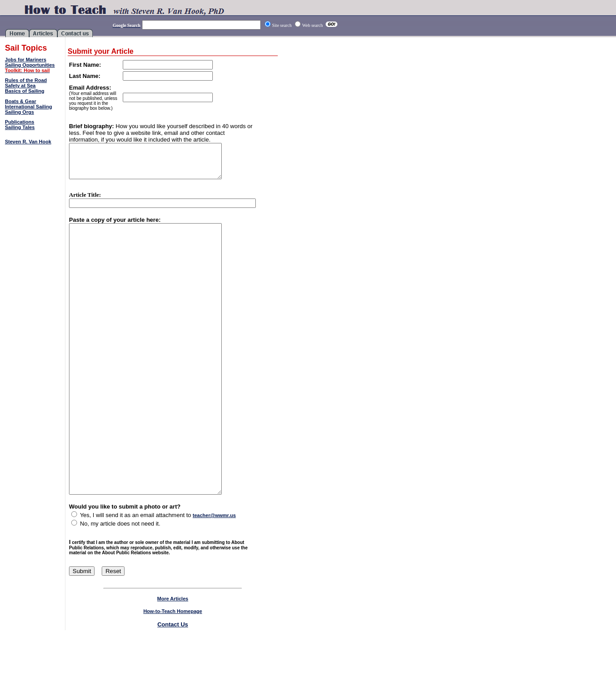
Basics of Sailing (25, 91)
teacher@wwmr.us (214, 571)
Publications (19, 122)
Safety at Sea (20, 86)
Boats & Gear (21, 101)
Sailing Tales (20, 127)
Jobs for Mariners (26, 60)
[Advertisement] (34, 177)
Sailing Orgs (19, 112)
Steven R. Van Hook (28, 142)
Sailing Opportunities (30, 65)
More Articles (173, 655)
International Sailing (28, 107)
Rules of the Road (26, 80)
